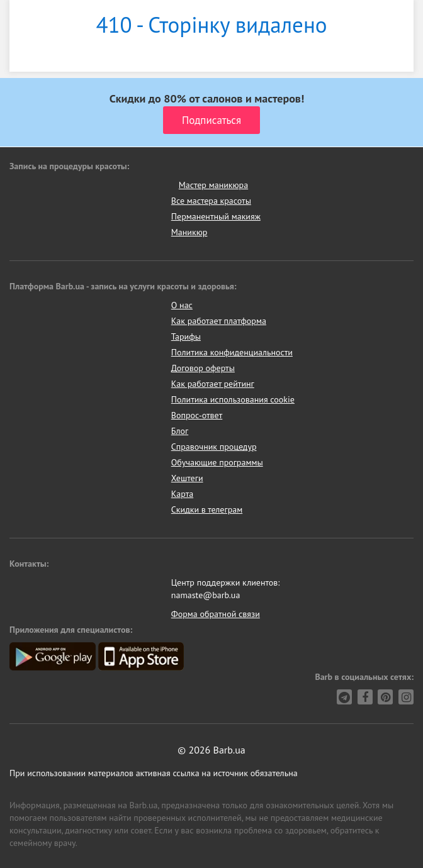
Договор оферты (203, 368)
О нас (182, 305)
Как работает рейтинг (213, 384)
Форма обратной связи (216, 614)
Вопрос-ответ (197, 415)
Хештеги (187, 478)
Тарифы (186, 337)
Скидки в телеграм (207, 509)
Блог (180, 431)
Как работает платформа (219, 321)
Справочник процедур (214, 447)
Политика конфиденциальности (232, 352)
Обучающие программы (217, 462)
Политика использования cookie (233, 399)
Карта (182, 494)
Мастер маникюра (213, 185)
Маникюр (189, 232)
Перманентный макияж (216, 216)
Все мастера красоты (211, 201)
